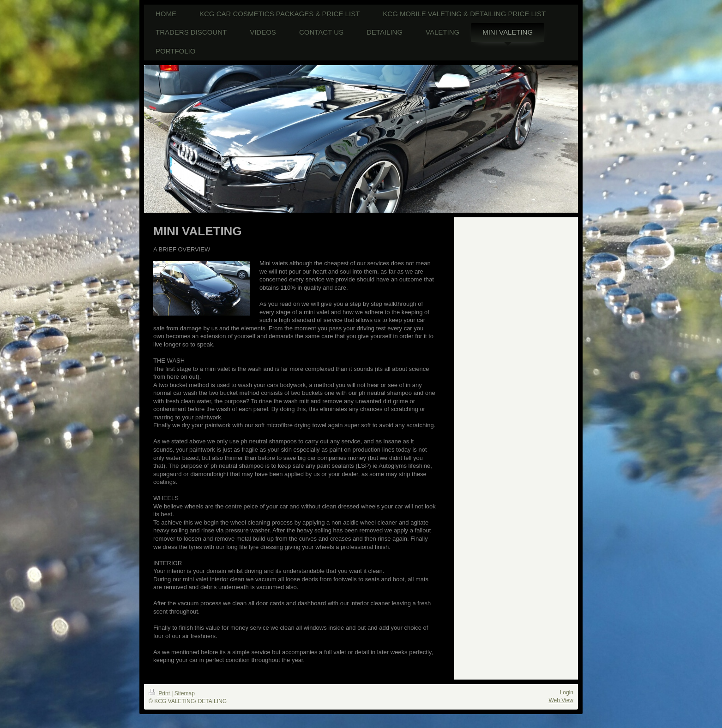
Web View (561, 700)
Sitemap (185, 693)
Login (567, 692)
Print (160, 693)
